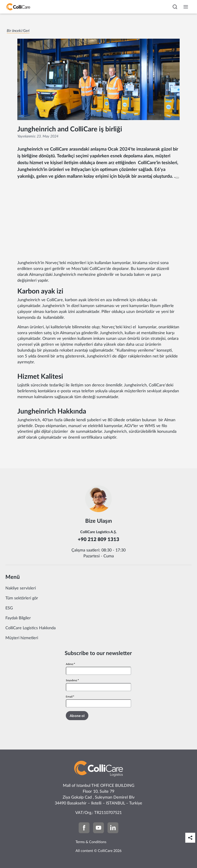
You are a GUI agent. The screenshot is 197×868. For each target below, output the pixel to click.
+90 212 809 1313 (98, 539)
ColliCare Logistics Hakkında (31, 628)
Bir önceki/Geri (18, 31)
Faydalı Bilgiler (18, 618)
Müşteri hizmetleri (22, 638)
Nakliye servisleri (21, 588)
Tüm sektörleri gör (22, 598)
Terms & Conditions (91, 842)
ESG (9, 608)
